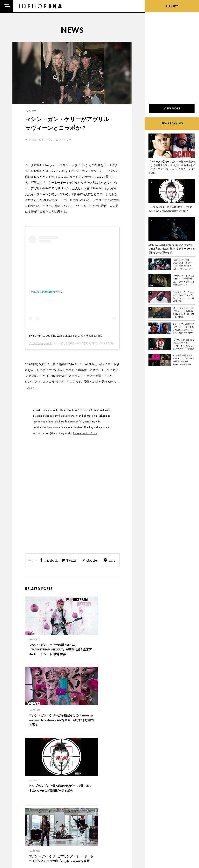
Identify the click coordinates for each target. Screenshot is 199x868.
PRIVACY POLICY (37, 824)
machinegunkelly (42, 343)
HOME (14, 817)
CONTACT (33, 817)
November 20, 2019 (85, 433)
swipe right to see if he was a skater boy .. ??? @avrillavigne (66, 336)
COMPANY (34, 831)
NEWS (14, 831)
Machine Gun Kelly (34, 140)
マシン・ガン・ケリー (58, 140)
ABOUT (14, 844)
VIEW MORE (72, 763)
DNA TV (14, 824)
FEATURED (16, 838)
